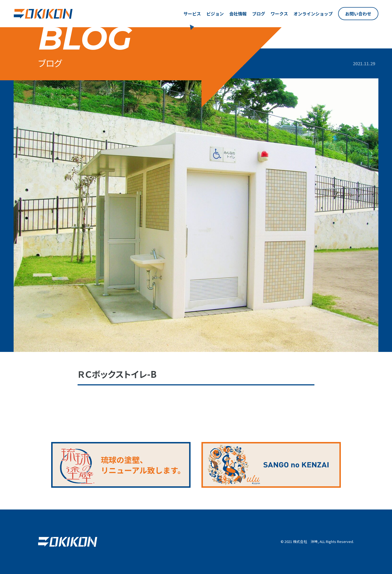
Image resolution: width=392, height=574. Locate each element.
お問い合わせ (358, 14)
